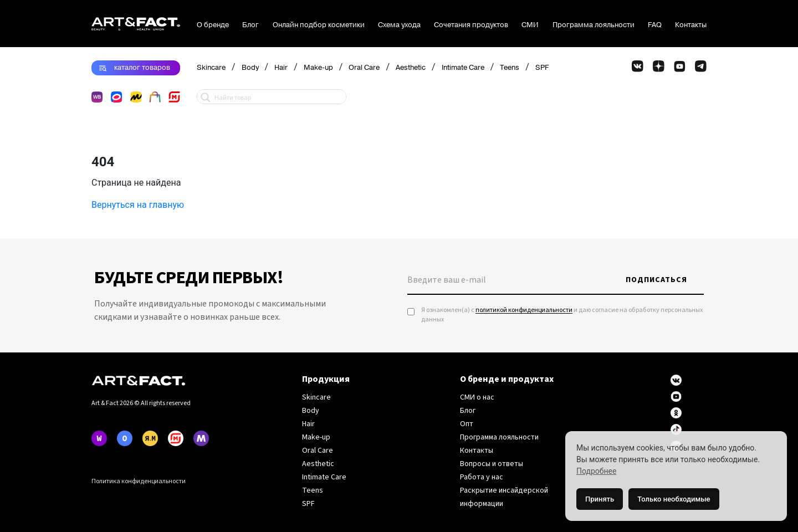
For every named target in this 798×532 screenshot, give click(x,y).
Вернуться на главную (138, 205)
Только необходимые (674, 499)
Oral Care (364, 68)
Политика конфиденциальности (139, 481)
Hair (281, 68)
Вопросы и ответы (492, 464)
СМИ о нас (477, 397)
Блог (250, 25)
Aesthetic (411, 68)
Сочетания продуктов (471, 25)
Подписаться (656, 280)
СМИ (530, 25)
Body (250, 68)
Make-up (318, 68)
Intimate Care (463, 68)
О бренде (213, 25)
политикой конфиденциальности (524, 310)
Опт (467, 424)
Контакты (691, 25)
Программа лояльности (594, 25)
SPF (542, 68)
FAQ (655, 25)
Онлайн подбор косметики (319, 25)
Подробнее (596, 471)
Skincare (211, 68)
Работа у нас (482, 477)
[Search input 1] (278, 97)
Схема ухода (399, 25)
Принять (600, 499)
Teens (510, 68)
